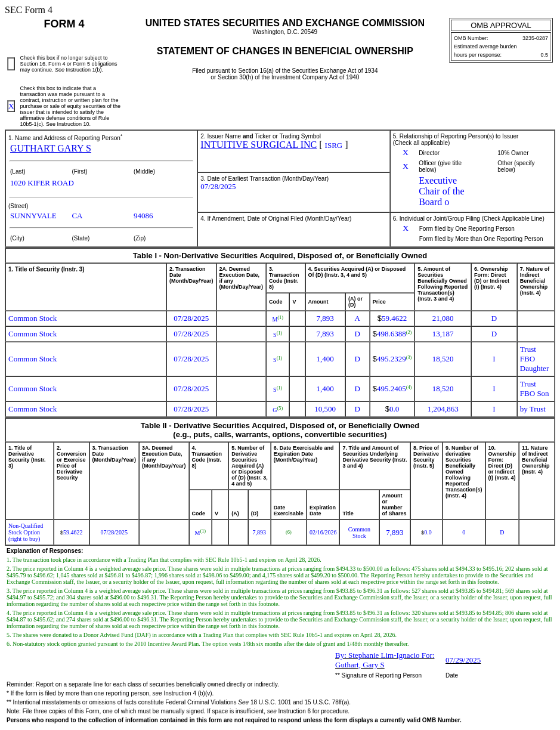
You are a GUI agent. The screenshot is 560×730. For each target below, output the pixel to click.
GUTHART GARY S (51, 148)
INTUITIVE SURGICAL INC (259, 145)
